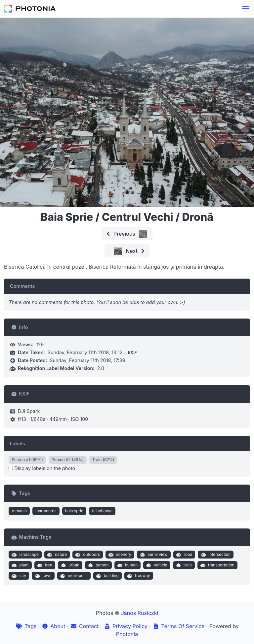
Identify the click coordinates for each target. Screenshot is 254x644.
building (107, 576)
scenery (119, 555)
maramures (46, 511)
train (183, 565)
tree (44, 565)
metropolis (73, 576)
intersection (215, 555)
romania (19, 511)
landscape (24, 555)
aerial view (153, 555)
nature (56, 555)
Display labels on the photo (42, 468)
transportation (216, 565)
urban (69, 565)
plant (20, 565)
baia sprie (74, 511)
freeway (138, 576)
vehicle (156, 565)
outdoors (87, 555)
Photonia (127, 634)
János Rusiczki (140, 613)
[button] (245, 9)
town (42, 576)
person (98, 565)
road (183, 555)
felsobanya (102, 511)
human (127, 565)
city (18, 576)
